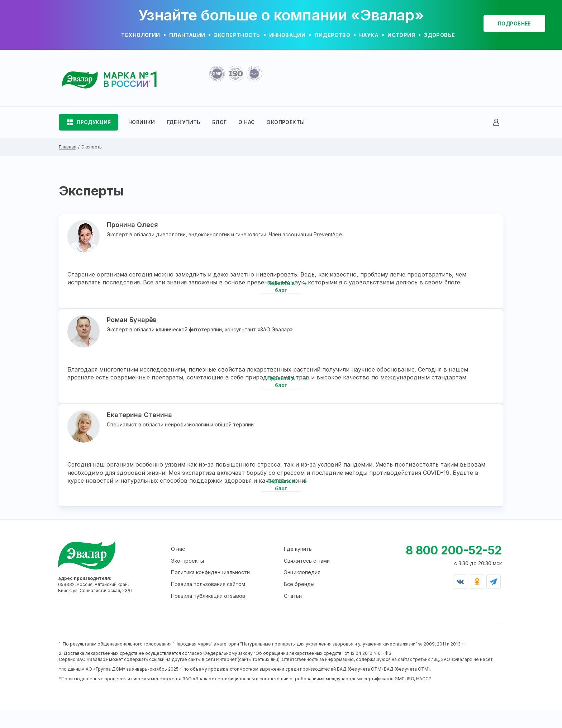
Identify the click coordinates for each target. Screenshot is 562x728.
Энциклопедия (302, 590)
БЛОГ (220, 122)
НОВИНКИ (142, 122)
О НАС (247, 122)
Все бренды (299, 602)
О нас (178, 567)
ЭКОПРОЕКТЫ (286, 122)
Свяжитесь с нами (307, 579)
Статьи (293, 614)
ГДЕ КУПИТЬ (184, 122)
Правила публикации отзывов (208, 614)
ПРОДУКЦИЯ (94, 122)
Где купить (298, 567)
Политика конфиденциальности (210, 590)
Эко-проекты (187, 579)
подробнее (514, 23)
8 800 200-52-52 (454, 568)
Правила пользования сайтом (208, 602)
